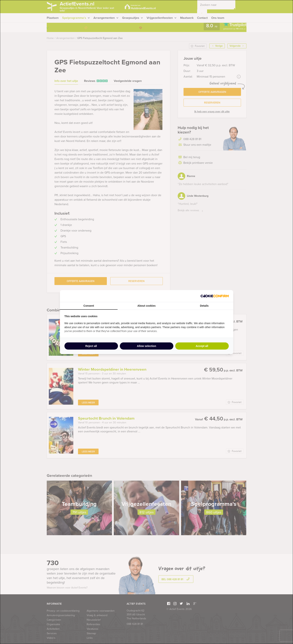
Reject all (91, 346)
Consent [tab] (89, 306)
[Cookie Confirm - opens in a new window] (215, 296)
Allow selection (147, 346)
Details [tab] (204, 306)
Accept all (202, 346)
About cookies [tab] (146, 306)
